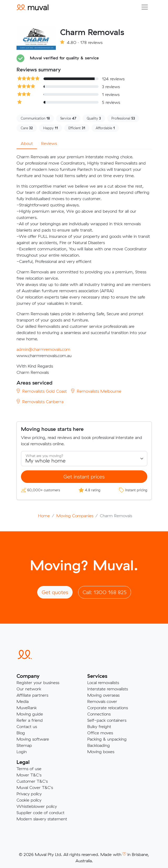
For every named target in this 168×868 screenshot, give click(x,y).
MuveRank (27, 708)
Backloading (99, 745)
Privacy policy (29, 794)
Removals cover (102, 701)
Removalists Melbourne (96, 391)
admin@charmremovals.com (43, 349)
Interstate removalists (108, 689)
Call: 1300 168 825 (105, 592)
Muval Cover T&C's (35, 787)
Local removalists (103, 683)
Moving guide (30, 714)
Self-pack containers (107, 720)
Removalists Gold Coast (42, 391)
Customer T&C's (32, 781)
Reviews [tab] (49, 143)
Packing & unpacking (107, 739)
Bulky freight (99, 726)
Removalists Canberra (40, 402)
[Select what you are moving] (84, 459)
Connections (99, 714)
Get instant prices (84, 477)
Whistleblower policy (37, 806)
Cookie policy (29, 800)
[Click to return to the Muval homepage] (32, 7)
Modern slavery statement (42, 819)
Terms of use (29, 769)
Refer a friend (30, 720)
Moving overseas (103, 695)
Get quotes (55, 592)
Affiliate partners (32, 695)
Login (22, 752)
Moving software (33, 739)
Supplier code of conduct (40, 813)
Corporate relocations (108, 708)
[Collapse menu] (145, 7)
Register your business (38, 683)
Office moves (100, 733)
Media (23, 701)
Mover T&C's (29, 775)
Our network (29, 689)
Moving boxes (101, 752)
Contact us (27, 726)
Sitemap (24, 745)
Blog (21, 733)
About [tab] (27, 143)
